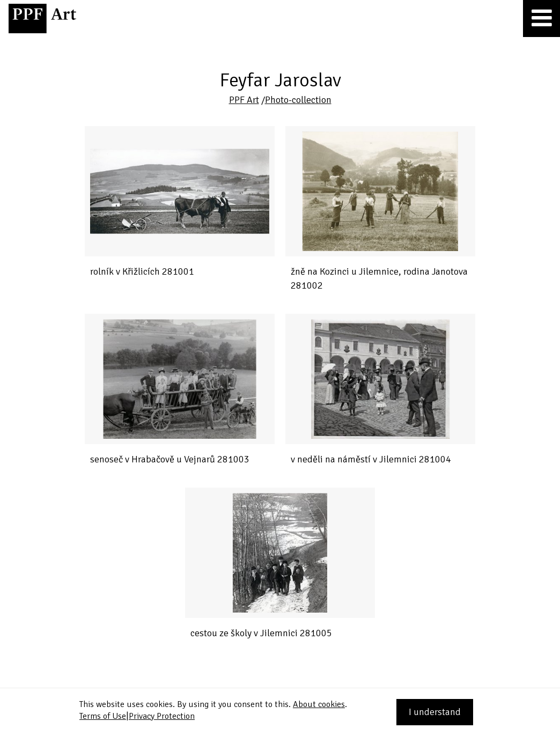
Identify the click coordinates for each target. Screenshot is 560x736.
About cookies (319, 704)
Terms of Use (103, 716)
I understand (435, 712)
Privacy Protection (162, 716)
